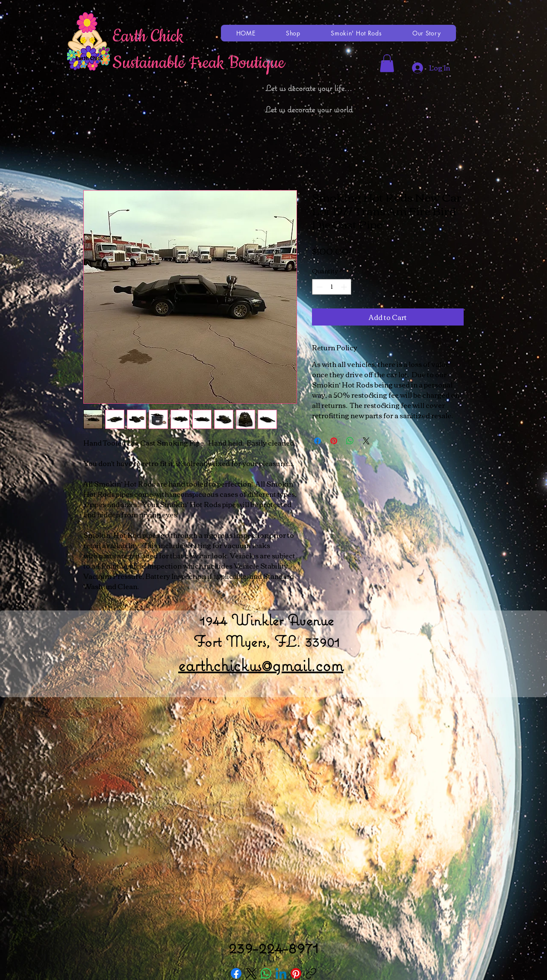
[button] (387, 63)
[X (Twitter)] (251, 973)
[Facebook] (236, 973)
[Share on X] (366, 441)
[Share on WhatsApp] (350, 441)
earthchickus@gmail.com (261, 665)
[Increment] (345, 287)
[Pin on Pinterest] (334, 441)
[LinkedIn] (281, 973)
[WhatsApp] (266, 973)
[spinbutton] (332, 287)
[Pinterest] (296, 973)
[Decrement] (319, 287)
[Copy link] (311, 973)
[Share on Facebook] (318, 441)
